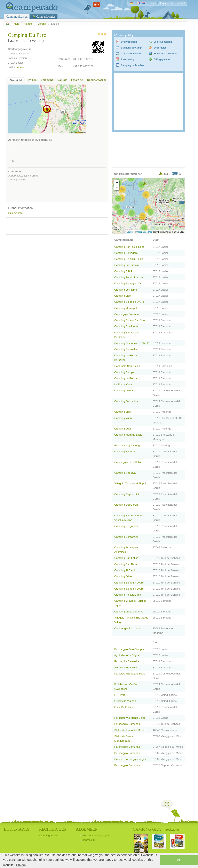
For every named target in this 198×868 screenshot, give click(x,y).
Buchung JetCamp (131, 48)
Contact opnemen (131, 54)
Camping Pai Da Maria (128, 595)
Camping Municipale (126, 308)
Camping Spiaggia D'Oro (129, 583)
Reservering (128, 59)
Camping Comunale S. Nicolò (132, 343)
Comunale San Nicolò (127, 366)
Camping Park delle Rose (129, 247)
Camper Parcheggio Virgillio (131, 759)
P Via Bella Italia (124, 707)
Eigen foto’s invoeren (166, 54)
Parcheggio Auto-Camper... (130, 649)
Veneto (28, 24)
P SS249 (119, 695)
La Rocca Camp (124, 384)
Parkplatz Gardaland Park (130, 674)
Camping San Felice (126, 558)
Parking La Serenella (127, 661)
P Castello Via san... (126, 701)
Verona (42, 24)
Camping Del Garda (126, 505)
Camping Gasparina (126, 401)
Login (153, 3)
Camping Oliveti (124, 576)
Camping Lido (123, 296)
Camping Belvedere (126, 253)
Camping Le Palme (126, 290)
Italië (16, 24)
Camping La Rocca (126, 378)
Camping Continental (127, 326)
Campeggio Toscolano (127, 628)
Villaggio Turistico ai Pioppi (130, 483)
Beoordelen (160, 48)
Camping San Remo (126, 564)
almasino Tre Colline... (127, 668)
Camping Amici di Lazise (129, 277)
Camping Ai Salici (125, 570)
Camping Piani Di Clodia (129, 259)
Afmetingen (15, 172)
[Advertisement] (54, 227)
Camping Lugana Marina (129, 612)
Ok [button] (179, 860)
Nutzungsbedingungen (96, 835)
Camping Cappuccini (127, 494)
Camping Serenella (126, 349)
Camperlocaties (46, 17)
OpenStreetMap (145, 232)
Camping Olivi (123, 429)
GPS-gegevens (162, 59)
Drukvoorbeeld (129, 42)
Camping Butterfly (125, 452)
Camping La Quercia (127, 265)
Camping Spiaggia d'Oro (129, 283)
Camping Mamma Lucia (128, 435)
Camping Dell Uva (125, 473)
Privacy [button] (21, 865)
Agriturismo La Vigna (127, 655)
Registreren (166, 3)
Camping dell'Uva (125, 390)
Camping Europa (124, 372)
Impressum (89, 840)
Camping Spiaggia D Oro (129, 302)
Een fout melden (163, 42)
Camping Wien (123, 418)
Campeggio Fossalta (127, 314)
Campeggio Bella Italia (128, 462)
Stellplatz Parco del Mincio (130, 730)
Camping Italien (48, 835)
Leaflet (130, 232)
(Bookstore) (172, 830)
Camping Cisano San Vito (130, 320)
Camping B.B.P (123, 271)
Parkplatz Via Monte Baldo (130, 718)
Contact (180, 3)
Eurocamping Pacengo (128, 445)
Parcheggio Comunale (127, 724)
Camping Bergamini (126, 526)
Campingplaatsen (17, 17)
